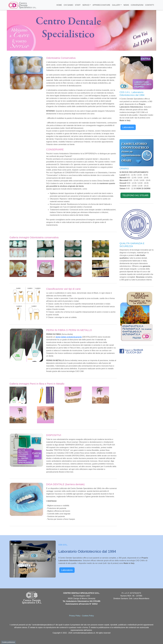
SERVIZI (86, 5)
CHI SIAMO (68, 5)
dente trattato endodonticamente (69, 337)
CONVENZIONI (137, 5)
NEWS (126, 5)
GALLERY (116, 5)
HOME (59, 5)
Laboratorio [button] (128, 127)
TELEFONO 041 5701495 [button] (135, 195)
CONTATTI (150, 5)
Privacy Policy (75, 616)
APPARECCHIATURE (101, 5)
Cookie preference (8, 642)
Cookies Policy (88, 616)
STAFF (78, 5)
